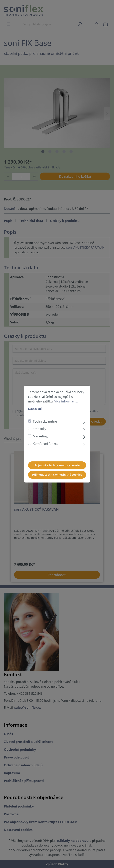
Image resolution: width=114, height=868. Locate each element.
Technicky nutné (45, 424)
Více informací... (66, 404)
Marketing (40, 439)
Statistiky (39, 431)
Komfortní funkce (46, 446)
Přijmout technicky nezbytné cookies (57, 477)
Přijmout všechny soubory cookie (57, 468)
